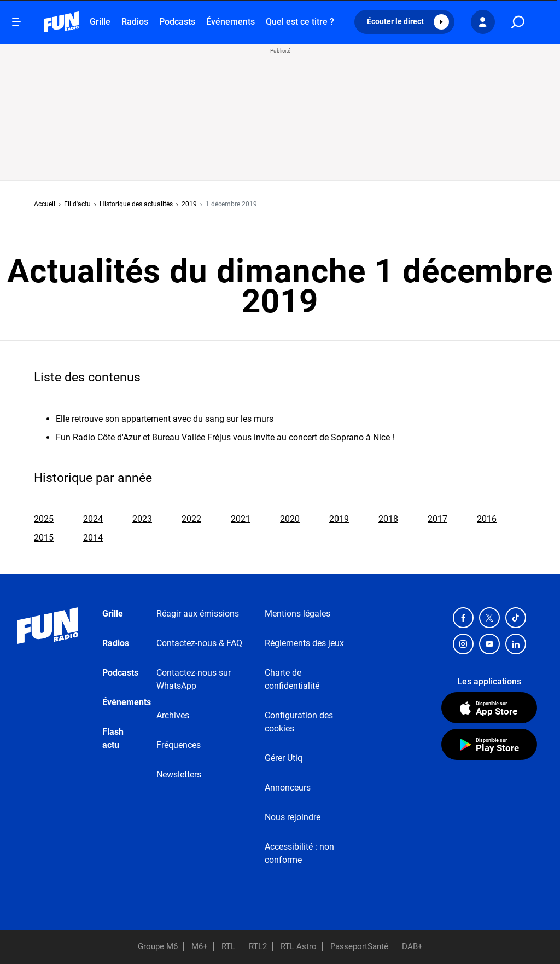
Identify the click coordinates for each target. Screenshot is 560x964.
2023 (142, 519)
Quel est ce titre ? (300, 22)
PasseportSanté (359, 946)
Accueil (45, 204)
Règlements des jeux (304, 643)
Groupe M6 (158, 946)
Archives (173, 715)
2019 (189, 204)
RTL (228, 946)
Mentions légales (297, 614)
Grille (100, 22)
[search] (518, 22)
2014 (93, 538)
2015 (44, 538)
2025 (44, 519)
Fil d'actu (77, 204)
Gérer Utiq (284, 758)
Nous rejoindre (293, 817)
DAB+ (412, 946)
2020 (290, 519)
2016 (487, 519)
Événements (231, 22)
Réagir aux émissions (198, 614)
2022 (191, 519)
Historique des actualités (136, 204)
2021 (241, 519)
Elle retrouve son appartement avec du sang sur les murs (165, 419)
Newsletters (179, 774)
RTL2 (258, 946)
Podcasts (177, 22)
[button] (404, 22)
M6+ (200, 946)
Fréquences (179, 745)
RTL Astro (299, 946)
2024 (93, 519)
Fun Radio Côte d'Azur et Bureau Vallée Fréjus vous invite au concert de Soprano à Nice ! (225, 437)
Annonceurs (288, 788)
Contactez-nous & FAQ (199, 643)
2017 (437, 519)
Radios (135, 22)
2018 (388, 519)
